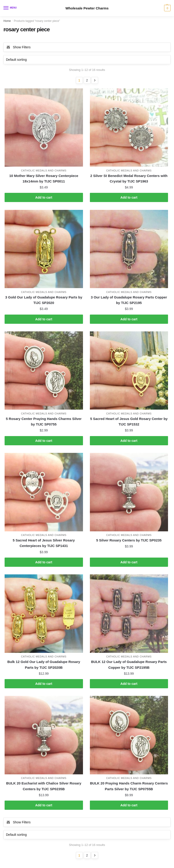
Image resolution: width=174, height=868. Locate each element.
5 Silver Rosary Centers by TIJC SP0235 (129, 540)
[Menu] (10, 8)
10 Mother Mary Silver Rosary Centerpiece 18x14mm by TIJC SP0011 (44, 178)
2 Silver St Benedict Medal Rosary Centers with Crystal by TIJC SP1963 (129, 178)
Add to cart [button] (44, 197)
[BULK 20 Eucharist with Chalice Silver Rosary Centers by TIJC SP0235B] (44, 735)
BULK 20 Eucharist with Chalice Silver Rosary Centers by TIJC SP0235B (44, 786)
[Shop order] (87, 60)
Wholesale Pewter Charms (87, 8)
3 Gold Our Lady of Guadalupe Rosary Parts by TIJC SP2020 (44, 300)
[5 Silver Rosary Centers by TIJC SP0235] (129, 492)
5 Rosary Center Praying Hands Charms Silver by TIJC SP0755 (44, 421)
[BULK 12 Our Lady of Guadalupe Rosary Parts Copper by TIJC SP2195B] (129, 614)
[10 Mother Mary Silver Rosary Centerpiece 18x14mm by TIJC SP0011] (44, 128)
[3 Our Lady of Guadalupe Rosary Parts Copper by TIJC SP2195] (129, 249)
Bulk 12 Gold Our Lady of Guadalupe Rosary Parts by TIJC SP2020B (44, 664)
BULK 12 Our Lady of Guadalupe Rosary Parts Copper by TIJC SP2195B (129, 664)
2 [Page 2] (87, 80)
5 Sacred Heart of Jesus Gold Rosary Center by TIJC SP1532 (129, 421)
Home (7, 21)
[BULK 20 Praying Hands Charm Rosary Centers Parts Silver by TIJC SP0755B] (129, 735)
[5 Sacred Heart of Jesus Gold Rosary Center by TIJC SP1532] (129, 371)
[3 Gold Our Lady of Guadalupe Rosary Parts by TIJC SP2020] (44, 249)
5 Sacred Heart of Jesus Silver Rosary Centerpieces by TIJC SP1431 (44, 543)
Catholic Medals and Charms (44, 171)
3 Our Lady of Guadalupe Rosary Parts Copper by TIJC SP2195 (129, 300)
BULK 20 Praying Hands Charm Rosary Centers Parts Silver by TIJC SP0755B (129, 786)
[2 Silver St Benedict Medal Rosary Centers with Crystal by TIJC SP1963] (129, 128)
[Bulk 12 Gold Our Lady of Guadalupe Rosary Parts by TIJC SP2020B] (44, 614)
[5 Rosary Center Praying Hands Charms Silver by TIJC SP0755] (44, 371)
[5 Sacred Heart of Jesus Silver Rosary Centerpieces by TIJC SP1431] (44, 492)
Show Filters (18, 47)
